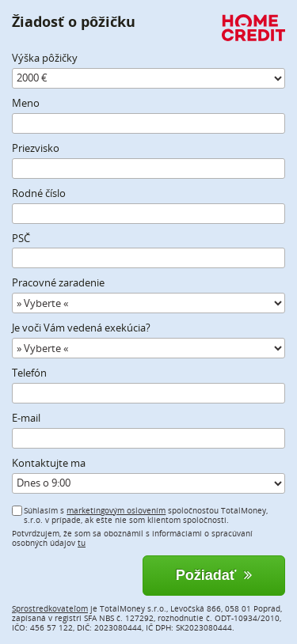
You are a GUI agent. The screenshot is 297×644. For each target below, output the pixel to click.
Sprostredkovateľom (50, 608)
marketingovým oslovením (116, 510)
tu (82, 543)
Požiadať (214, 575)
